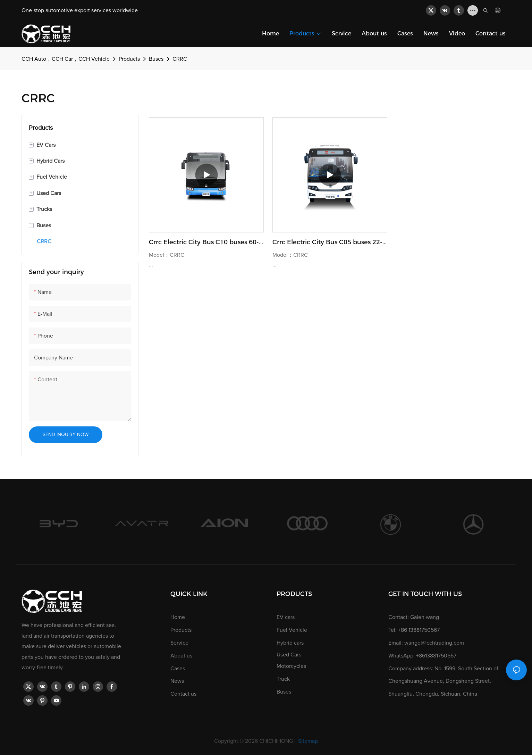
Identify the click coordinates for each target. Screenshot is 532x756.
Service (179, 643)
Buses (156, 59)
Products (129, 59)
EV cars (286, 617)
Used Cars (289, 655)
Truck (283, 679)
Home (178, 617)
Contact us (183, 694)
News (177, 681)
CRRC (180, 59)
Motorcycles (291, 666)
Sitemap (307, 741)
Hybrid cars (290, 643)
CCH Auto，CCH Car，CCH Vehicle (66, 59)
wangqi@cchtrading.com (434, 643)
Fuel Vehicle (292, 630)
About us (181, 656)
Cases (178, 669)
